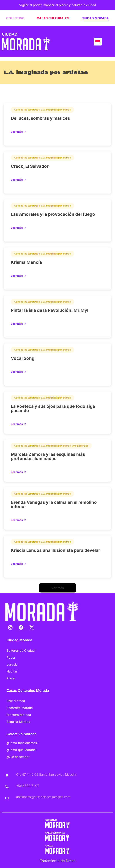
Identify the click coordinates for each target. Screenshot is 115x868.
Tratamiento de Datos (58, 861)
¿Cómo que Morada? (22, 750)
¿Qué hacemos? (18, 757)
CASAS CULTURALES (53, 18)
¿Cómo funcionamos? (22, 743)
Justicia (12, 664)
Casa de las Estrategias (27, 110)
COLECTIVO (15, 18)
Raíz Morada (16, 701)
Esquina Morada (18, 722)
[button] (98, 42)
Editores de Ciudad (21, 651)
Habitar (12, 671)
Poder (11, 657)
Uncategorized (80, 446)
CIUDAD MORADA (95, 18)
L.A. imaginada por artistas (56, 110)
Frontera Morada (19, 715)
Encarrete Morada (20, 708)
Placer (11, 678)
